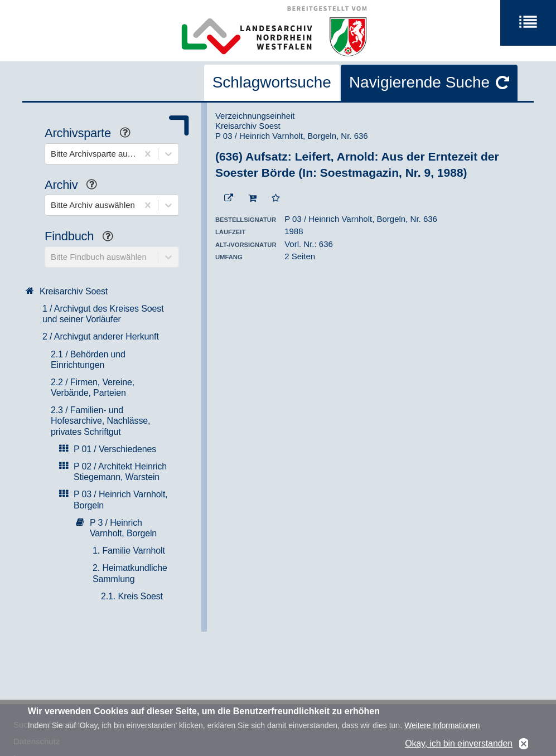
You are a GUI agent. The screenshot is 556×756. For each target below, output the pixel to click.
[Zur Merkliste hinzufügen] (276, 198)
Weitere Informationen (442, 728)
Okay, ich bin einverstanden (459, 746)
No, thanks (524, 746)
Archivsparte (92, 134)
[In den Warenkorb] (252, 198)
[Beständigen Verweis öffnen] (229, 198)
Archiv (75, 186)
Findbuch (83, 237)
